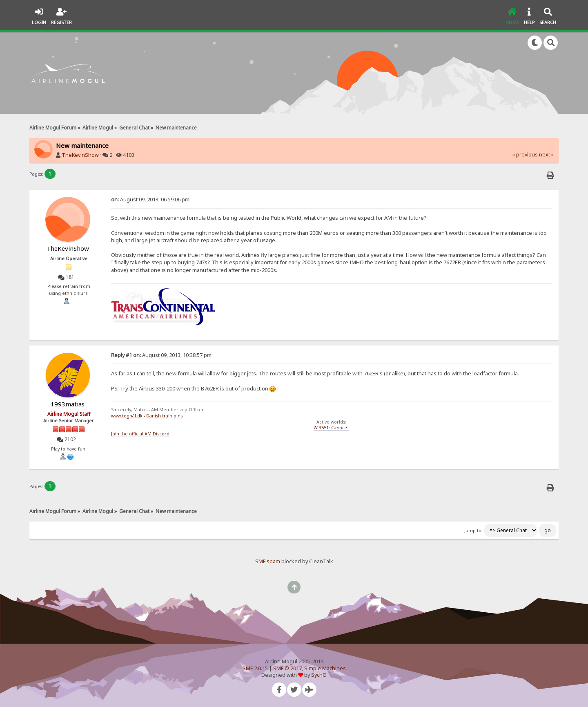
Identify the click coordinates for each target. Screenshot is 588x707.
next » (546, 155)
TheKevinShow (80, 155)
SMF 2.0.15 (255, 668)
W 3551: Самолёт (331, 428)
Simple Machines (325, 668)
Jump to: (473, 531)
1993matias (68, 404)
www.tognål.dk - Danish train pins (147, 416)
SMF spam (268, 561)
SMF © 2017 (287, 668)
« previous (525, 155)
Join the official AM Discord (140, 434)
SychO (319, 675)
